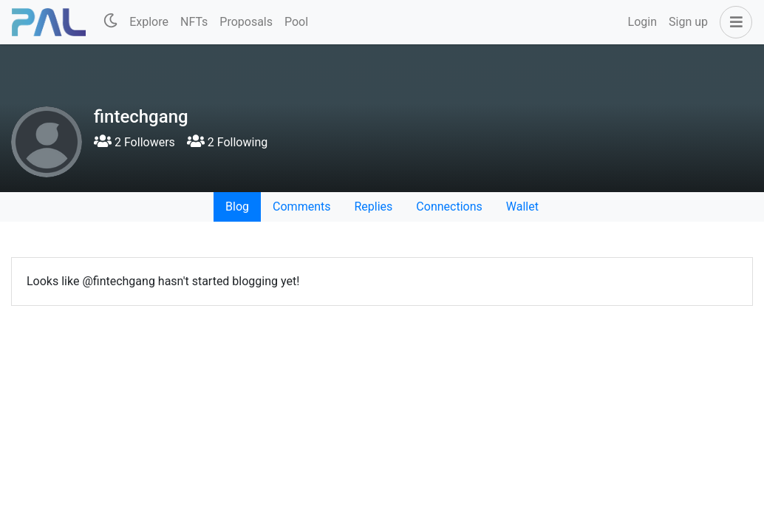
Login (642, 22)
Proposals (246, 22)
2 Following (227, 142)
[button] (733, 22)
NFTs (194, 22)
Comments (301, 207)
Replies (373, 207)
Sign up (688, 22)
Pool (296, 22)
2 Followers (134, 142)
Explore (149, 22)
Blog (237, 207)
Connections (449, 207)
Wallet (522, 207)
